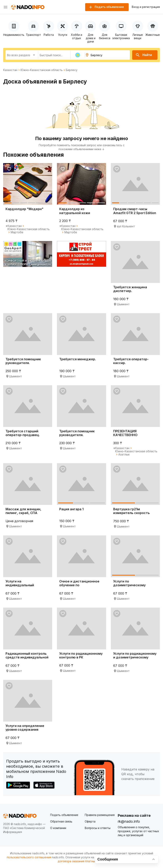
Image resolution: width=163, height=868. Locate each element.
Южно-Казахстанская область (42, 70)
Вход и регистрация (146, 7)
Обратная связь (61, 821)
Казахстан (10, 70)
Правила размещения (100, 815)
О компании (58, 828)
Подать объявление (64, 815)
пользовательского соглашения (29, 857)
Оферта (90, 821)
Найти (144, 55)
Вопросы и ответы (98, 828)
